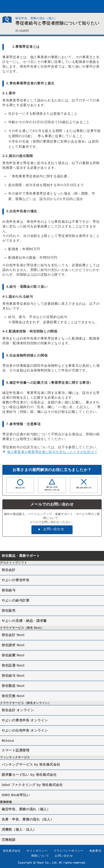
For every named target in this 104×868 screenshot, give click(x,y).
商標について (40, 856)
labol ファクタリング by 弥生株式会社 (32, 785)
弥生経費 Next (13, 655)
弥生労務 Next (13, 696)
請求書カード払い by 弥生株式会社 (29, 775)
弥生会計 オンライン (18, 710)
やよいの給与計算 (16, 600)
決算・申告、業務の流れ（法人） (28, 819)
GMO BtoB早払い (16, 795)
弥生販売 (9, 611)
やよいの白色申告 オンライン (25, 730)
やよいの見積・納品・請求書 (24, 621)
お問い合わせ (54, 529)
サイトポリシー (37, 851)
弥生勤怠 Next (13, 686)
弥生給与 (9, 590)
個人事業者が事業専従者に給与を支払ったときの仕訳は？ (52, 452)
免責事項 (95, 851)
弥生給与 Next (13, 676)
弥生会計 (9, 570)
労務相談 (9, 840)
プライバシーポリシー (68, 851)
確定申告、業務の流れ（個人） (26, 809)
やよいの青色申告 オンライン (25, 720)
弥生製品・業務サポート (21, 556)
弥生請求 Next (13, 645)
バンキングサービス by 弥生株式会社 (31, 764)
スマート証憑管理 (16, 750)
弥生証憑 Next (13, 665)
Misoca (8, 741)
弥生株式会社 (12, 851)
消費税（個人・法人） (19, 829)
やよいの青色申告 (16, 580)
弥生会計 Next (13, 635)
